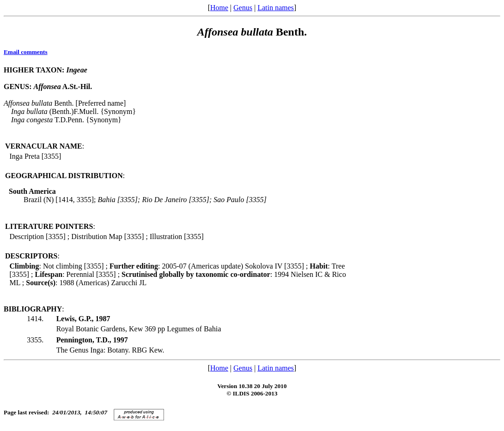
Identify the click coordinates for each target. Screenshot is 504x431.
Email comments (26, 52)
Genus (243, 8)
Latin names (276, 8)
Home (219, 8)
